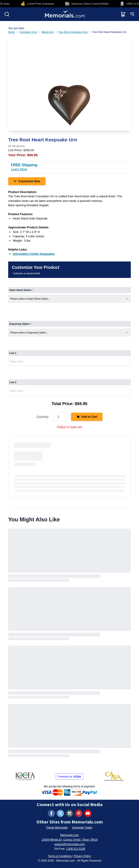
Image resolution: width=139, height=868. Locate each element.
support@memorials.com (69, 844)
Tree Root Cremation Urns (73, 32)
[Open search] (7, 14)
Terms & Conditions (60, 856)
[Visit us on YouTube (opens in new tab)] (88, 813)
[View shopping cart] (123, 14)
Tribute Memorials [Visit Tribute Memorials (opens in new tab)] (57, 828)
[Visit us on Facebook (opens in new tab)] (51, 813)
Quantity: (43, 417)
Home (12, 32)
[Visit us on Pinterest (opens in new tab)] (79, 813)
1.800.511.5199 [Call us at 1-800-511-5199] (76, 849)
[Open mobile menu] (132, 14)
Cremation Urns (28, 32)
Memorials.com (69, 835)
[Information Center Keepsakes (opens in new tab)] (34, 254)
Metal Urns (48, 32)
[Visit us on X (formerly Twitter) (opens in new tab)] (60, 813)
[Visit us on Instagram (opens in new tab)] (69, 813)
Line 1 (13, 353)
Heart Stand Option (21, 290)
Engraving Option (21, 324)
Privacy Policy (83, 856)
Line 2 (13, 382)
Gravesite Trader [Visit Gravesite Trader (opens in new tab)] (82, 828)
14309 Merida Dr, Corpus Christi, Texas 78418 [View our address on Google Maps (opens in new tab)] (69, 840)
